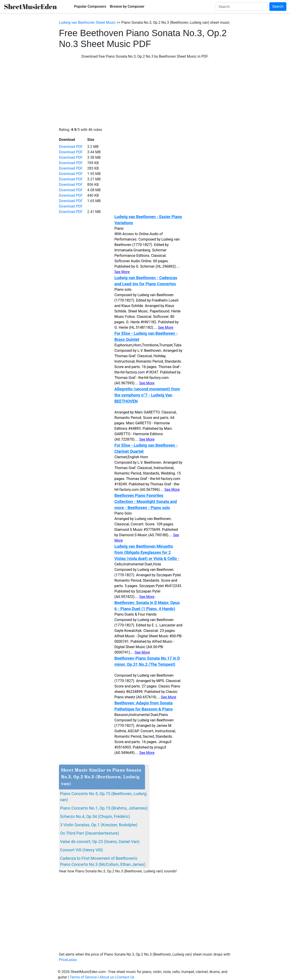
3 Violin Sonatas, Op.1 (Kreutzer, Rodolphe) (99, 825)
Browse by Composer (127, 6)
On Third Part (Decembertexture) (89, 833)
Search (278, 6)
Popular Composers (90, 6)
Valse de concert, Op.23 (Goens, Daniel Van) (100, 842)
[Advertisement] (145, 93)
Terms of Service (83, 977)
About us (107, 977)
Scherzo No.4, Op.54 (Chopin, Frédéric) (95, 816)
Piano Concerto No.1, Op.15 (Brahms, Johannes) (104, 808)
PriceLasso (68, 960)
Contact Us (126, 977)
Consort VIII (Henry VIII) (81, 850)
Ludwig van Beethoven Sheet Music (87, 22)
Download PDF (71, 147)
